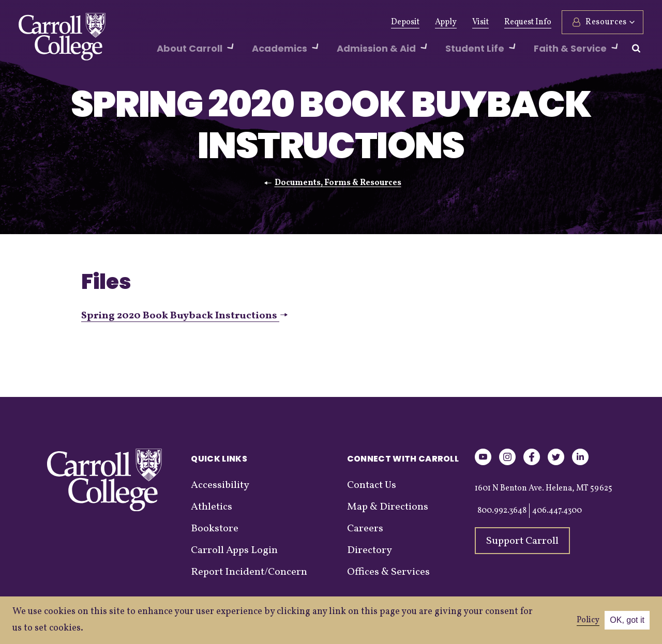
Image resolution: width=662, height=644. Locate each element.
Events (327, 22)
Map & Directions (388, 507)
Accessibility (220, 485)
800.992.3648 (502, 511)
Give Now (154, 22)
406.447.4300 (557, 511)
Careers (365, 529)
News (289, 22)
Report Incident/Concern (249, 572)
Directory (370, 550)
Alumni (202, 22)
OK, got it (627, 620)
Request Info (528, 22)
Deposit (405, 22)
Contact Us (372, 485)
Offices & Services (388, 572)
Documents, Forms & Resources (338, 183)
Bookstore (215, 529)
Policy (588, 620)
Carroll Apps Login (234, 550)
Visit (480, 22)
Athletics (247, 22)
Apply (446, 22)
